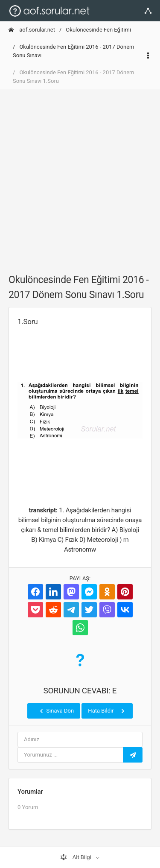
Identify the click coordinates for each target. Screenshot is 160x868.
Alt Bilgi (76, 857)
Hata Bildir (107, 711)
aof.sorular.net (32, 30)
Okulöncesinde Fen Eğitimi (98, 30)
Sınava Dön (56, 711)
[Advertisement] (80, 177)
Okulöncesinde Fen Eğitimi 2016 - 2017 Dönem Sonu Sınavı (73, 51)
